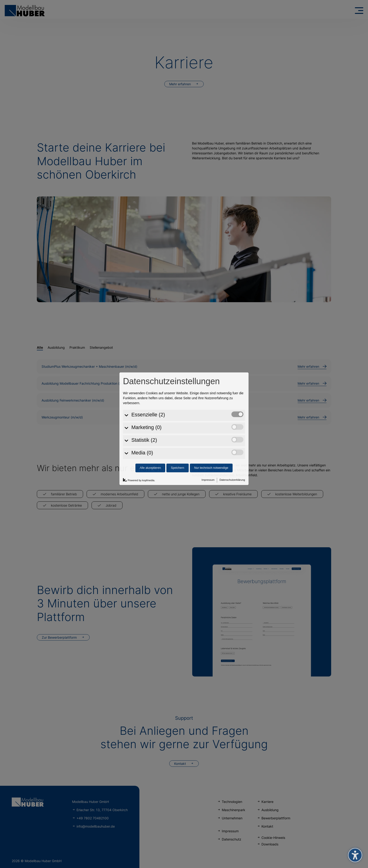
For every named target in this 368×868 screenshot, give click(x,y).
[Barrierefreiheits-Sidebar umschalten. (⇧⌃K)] (355, 855)
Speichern (178, 422)
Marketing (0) (147, 382)
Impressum (208, 434)
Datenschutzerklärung (232, 434)
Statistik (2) (144, 395)
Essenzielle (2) (148, 369)
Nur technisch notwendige (211, 422)
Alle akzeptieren (150, 422)
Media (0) (142, 407)
